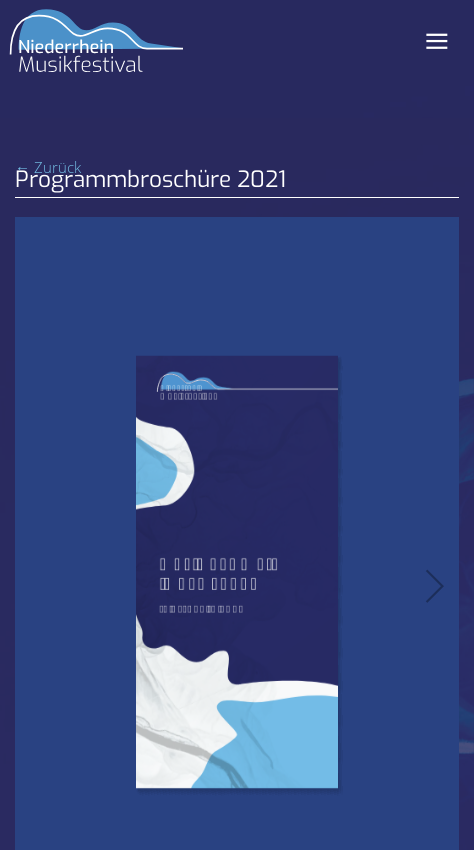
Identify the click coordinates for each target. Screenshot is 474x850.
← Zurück (48, 167)
